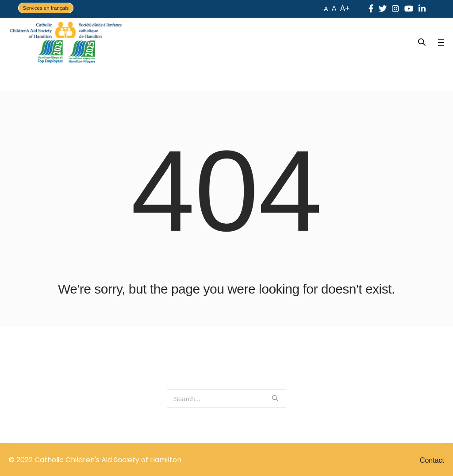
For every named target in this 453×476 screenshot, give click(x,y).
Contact (432, 460)
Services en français (46, 8)
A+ (345, 8)
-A (325, 9)
